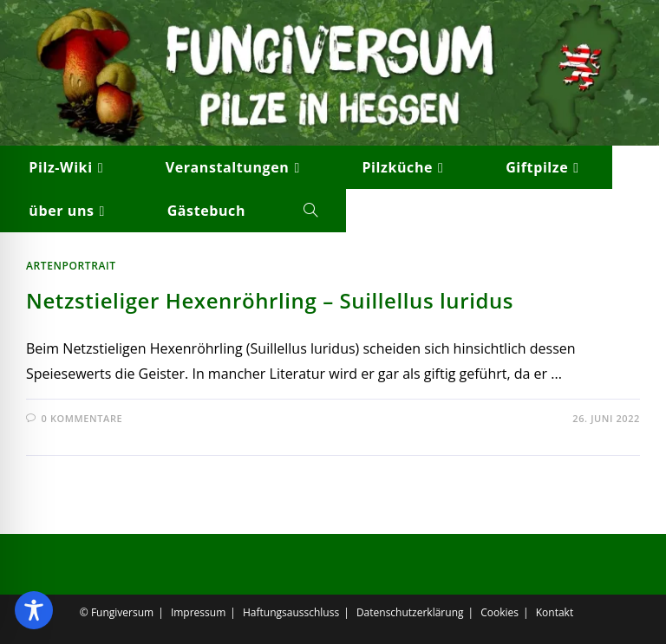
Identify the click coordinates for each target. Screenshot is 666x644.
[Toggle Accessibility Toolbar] (34, 610)
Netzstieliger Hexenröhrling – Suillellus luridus (270, 300)
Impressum (198, 612)
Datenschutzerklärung (410, 612)
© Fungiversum (117, 612)
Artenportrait (71, 266)
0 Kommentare (82, 418)
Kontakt (555, 612)
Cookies (499, 612)
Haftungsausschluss (291, 612)
